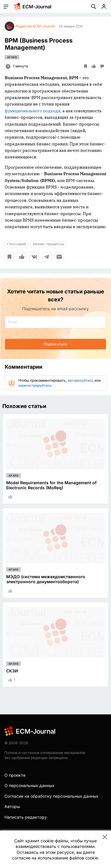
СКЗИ (12, 671)
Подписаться (55, 344)
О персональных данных (29, 785)
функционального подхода (33, 111)
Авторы (12, 806)
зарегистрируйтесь (35, 385)
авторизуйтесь (81, 380)
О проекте (15, 775)
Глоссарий (16, 244)
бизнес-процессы (48, 244)
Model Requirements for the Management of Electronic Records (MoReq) (51, 485)
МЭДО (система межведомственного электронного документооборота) (46, 579)
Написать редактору (26, 817)
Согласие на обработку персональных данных (52, 796)
